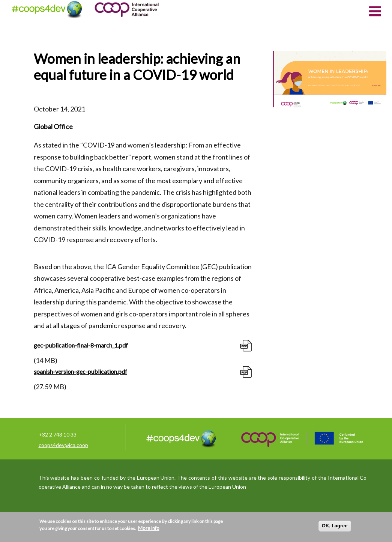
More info (149, 528)
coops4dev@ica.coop (63, 445)
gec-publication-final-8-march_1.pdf (81, 345)
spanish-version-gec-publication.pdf (80, 371)
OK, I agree (335, 526)
